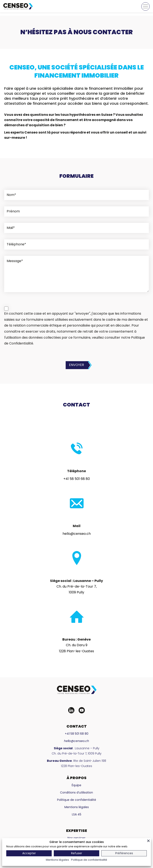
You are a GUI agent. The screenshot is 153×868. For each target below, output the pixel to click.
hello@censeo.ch (77, 534)
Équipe (76, 785)
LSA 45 (77, 814)
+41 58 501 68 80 (77, 479)
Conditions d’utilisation (76, 792)
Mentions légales (77, 807)
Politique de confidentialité (77, 800)
